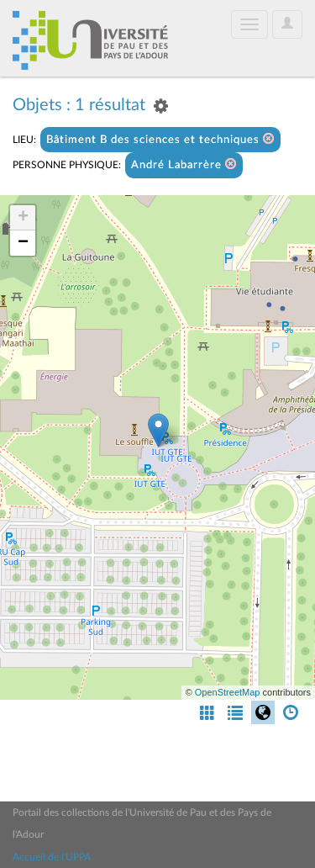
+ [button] (23, 218)
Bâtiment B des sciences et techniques (160, 139)
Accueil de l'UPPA (52, 857)
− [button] (23, 243)
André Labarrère (184, 164)
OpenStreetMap (228, 692)
